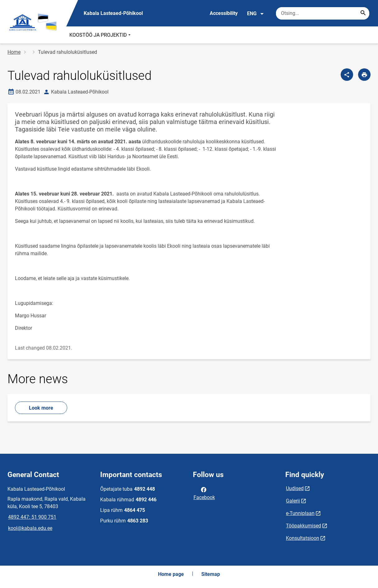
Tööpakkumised (303, 526)
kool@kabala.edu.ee (30, 528)
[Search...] (363, 13)
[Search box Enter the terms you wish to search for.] (323, 13)
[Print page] (364, 75)
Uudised (295, 488)
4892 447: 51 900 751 (32, 517)
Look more (41, 408)
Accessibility (224, 13)
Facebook (204, 493)
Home (14, 52)
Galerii (293, 501)
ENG (256, 14)
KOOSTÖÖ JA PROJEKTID (101, 35)
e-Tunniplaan (300, 513)
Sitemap (211, 574)
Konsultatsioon (303, 538)
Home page (171, 574)
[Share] (347, 75)
